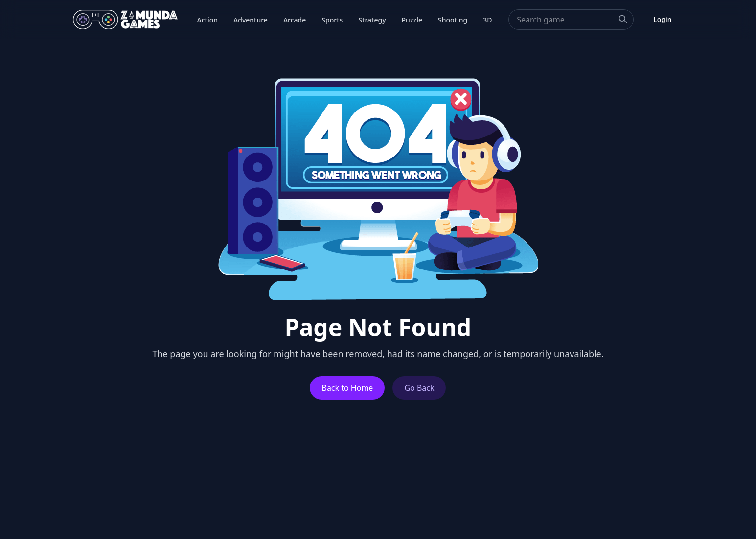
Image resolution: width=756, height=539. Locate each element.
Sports (332, 20)
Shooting (453, 20)
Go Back (419, 388)
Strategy (372, 20)
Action (208, 20)
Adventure (251, 20)
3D (487, 20)
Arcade (295, 20)
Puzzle (412, 20)
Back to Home (347, 388)
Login (662, 19)
